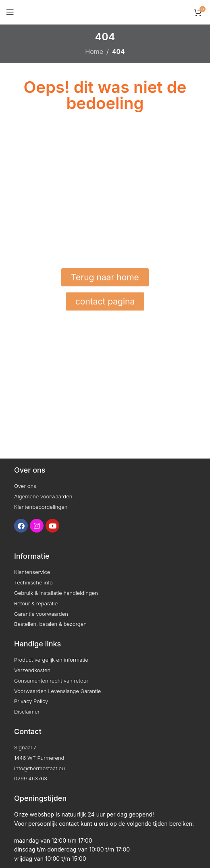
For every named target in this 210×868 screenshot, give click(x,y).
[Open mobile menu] (10, 12)
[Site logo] (105, 11)
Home (94, 51)
